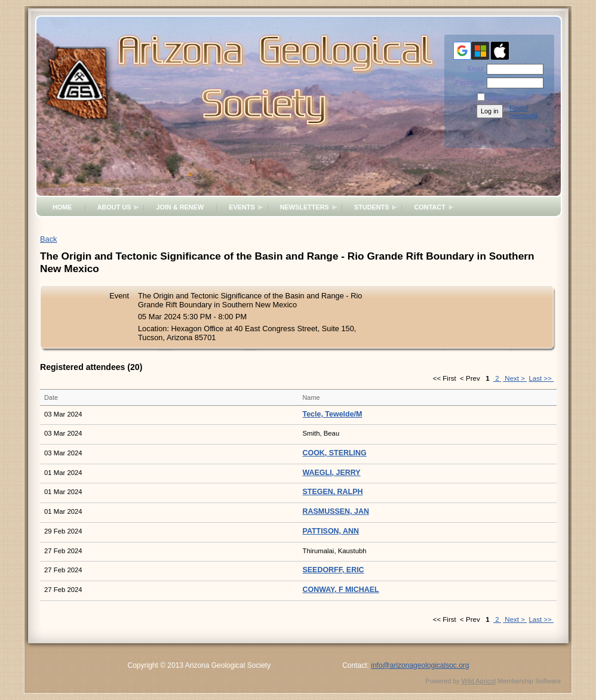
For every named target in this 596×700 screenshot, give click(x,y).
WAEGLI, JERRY (332, 473)
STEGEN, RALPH (333, 492)
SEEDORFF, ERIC (334, 570)
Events (242, 207)
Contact (429, 207)
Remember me (508, 97)
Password (467, 82)
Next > (515, 378)
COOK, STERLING (335, 453)
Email (474, 69)
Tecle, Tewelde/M (333, 414)
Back (48, 239)
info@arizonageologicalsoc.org (420, 665)
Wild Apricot (479, 681)
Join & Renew (180, 207)
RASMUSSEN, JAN (336, 511)
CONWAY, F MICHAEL (341, 590)
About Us (114, 207)
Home (62, 207)
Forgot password (523, 112)
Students (372, 207)
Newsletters (305, 207)
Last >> (541, 378)
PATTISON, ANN (331, 531)
